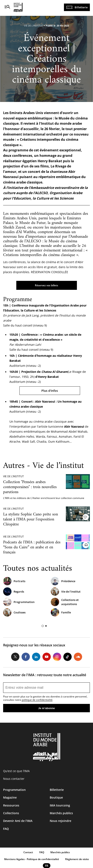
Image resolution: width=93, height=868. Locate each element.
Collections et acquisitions (70, 602)
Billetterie (81, 7)
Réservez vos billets (46, 285)
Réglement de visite (77, 859)
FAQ (6, 829)
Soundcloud (78, 657)
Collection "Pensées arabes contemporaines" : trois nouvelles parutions (30, 487)
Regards (19, 592)
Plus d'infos (50, 391)
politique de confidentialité (37, 700)
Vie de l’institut (71, 592)
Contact (28, 852)
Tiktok (68, 657)
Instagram (57, 657)
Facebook (26, 657)
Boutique (56, 797)
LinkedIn (36, 657)
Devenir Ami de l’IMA (18, 821)
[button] (43, 626)
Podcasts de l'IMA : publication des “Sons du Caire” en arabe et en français (32, 547)
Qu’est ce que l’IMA (16, 771)
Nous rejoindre (61, 821)
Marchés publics (61, 813)
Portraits (19, 581)
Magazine (10, 797)
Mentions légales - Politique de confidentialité (32, 859)
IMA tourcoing (60, 805)
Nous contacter (14, 779)
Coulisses (20, 612)
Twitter (15, 657)
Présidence (68, 581)
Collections (11, 813)
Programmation (24, 602)
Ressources (11, 805)
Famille (66, 612)
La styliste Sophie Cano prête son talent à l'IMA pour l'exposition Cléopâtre (31, 519)
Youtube (47, 657)
